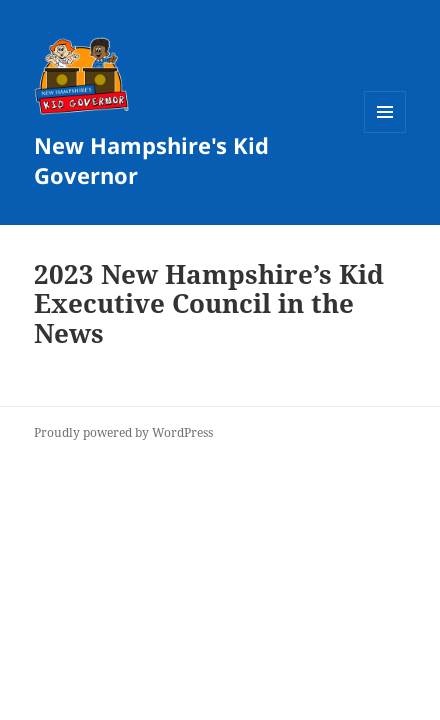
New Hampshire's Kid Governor (151, 160)
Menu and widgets (385, 132)
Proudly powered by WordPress (123, 432)
